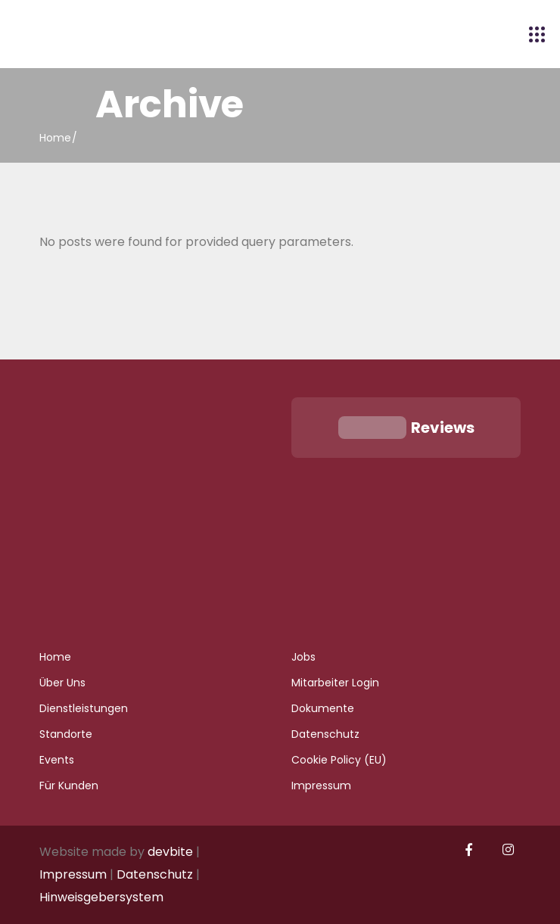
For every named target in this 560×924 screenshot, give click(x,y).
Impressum (321, 786)
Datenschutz (325, 734)
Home (55, 657)
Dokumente (323, 708)
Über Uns (62, 683)
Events (57, 760)
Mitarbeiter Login (335, 683)
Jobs (303, 657)
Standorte (66, 734)
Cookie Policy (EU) (339, 760)
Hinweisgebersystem (101, 897)
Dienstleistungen (84, 708)
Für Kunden (69, 786)
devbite (170, 852)
